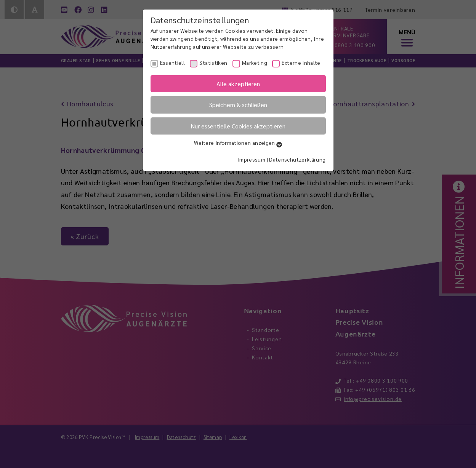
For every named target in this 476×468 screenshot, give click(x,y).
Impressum (252, 159)
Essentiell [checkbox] (173, 63)
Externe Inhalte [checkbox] (301, 63)
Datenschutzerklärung (297, 159)
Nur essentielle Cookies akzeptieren (238, 126)
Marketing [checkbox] (255, 63)
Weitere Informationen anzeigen (238, 143)
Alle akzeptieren (238, 84)
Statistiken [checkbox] (213, 63)
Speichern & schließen (238, 105)
